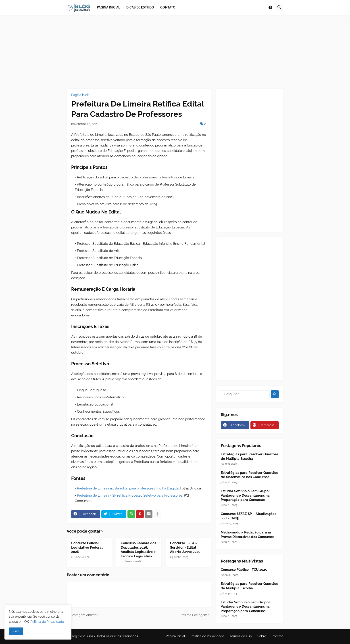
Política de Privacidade (207, 636)
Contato (277, 636)
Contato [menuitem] (168, 7)
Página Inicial (175, 636)
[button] (270, 8)
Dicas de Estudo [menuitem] (140, 7)
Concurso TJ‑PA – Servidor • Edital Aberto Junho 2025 (185, 547)
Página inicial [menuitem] (108, 7)
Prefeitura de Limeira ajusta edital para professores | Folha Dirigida (128, 488)
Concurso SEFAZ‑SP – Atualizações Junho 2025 (248, 516)
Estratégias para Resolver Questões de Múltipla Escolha (250, 456)
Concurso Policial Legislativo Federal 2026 (87, 547)
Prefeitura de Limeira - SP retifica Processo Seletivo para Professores (130, 496)
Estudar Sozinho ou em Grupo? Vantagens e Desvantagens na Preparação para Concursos (245, 495)
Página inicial (81, 95)
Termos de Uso (241, 636)
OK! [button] (16, 631)
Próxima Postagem (193, 615)
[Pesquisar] (245, 394)
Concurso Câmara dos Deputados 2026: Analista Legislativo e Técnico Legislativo (138, 550)
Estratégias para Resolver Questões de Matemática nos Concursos (250, 475)
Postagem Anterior (84, 615)
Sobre (262, 636)
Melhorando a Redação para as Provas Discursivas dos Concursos (248, 535)
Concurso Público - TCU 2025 (244, 570)
